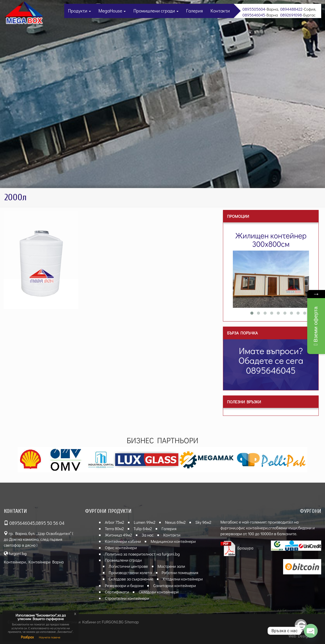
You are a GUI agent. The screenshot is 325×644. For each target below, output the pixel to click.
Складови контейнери (159, 592)
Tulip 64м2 (143, 528)
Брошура (237, 548)
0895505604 (254, 9)
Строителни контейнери (127, 598)
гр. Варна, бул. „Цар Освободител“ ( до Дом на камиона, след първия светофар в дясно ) (38, 539)
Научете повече (50, 637)
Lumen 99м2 (145, 522)
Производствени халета (130, 572)
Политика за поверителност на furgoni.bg (142, 554)
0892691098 (291, 15)
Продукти (79, 11)
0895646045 (254, 15)
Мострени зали (171, 566)
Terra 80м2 (114, 528)
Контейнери (15, 562)
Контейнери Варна (46, 562)
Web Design (299, 636)
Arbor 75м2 (115, 522)
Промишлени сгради (156, 11)
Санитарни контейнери (174, 585)
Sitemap (132, 622)
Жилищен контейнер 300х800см (271, 240)
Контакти (220, 11)
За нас (148, 535)
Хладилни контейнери (183, 579)
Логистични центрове (128, 566)
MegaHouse (112, 11)
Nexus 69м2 (175, 522)
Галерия (194, 11)
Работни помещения (180, 572)
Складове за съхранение (131, 579)
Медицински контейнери (173, 541)
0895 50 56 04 (50, 523)
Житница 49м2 (118, 535)
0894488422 (291, 9)
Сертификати (117, 592)
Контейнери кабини (123, 541)
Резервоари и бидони (124, 585)
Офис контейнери (121, 548)
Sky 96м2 (203, 522)
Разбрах (27, 637)
